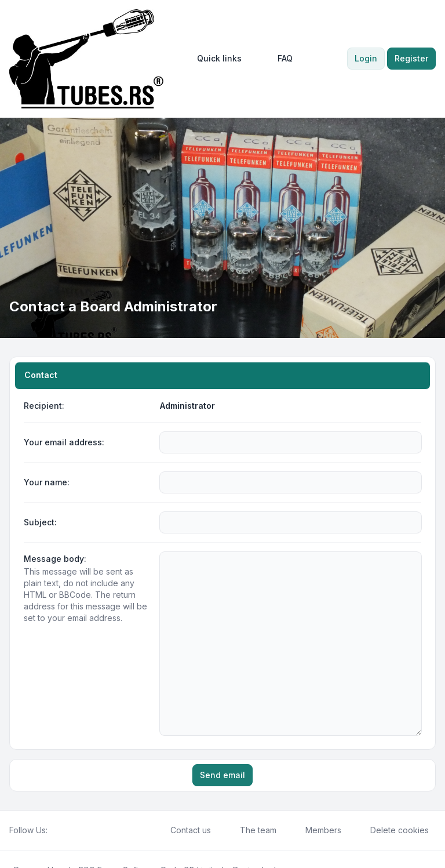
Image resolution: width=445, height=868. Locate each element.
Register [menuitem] (411, 58)
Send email (222, 737)
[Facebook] (54, 792)
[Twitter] (64, 792)
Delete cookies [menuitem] (392, 792)
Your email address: (64, 442)
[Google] (82, 792)
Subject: (40, 522)
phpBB (76, 832)
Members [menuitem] (316, 792)
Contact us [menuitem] (183, 792)
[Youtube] (73, 792)
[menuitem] (214, 59)
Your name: (47, 482)
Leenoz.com (298, 832)
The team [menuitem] (251, 792)
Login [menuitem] (366, 58)
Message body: (55, 559)
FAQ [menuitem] (278, 59)
